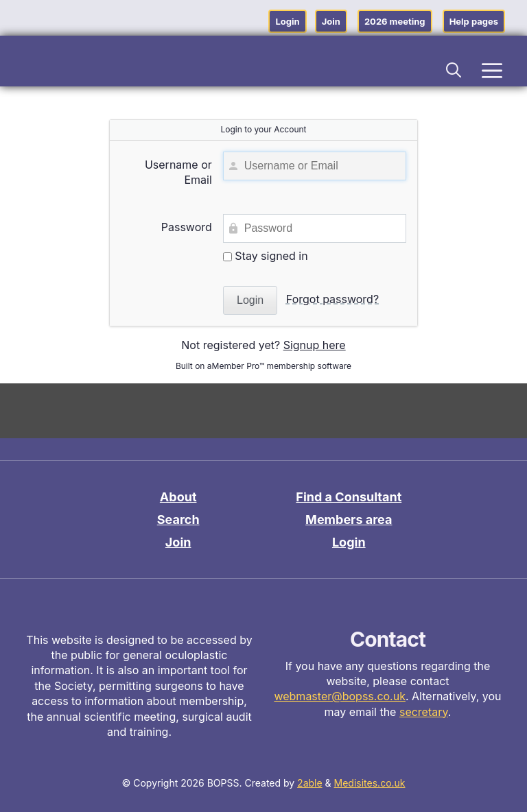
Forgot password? (332, 299)
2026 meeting (395, 21)
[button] (454, 68)
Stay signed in (266, 256)
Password (187, 227)
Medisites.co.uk (370, 783)
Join (331, 21)
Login (287, 21)
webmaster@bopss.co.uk (340, 696)
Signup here (315, 345)
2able (310, 783)
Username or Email (178, 172)
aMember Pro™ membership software (279, 366)
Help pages (474, 21)
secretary (424, 712)
